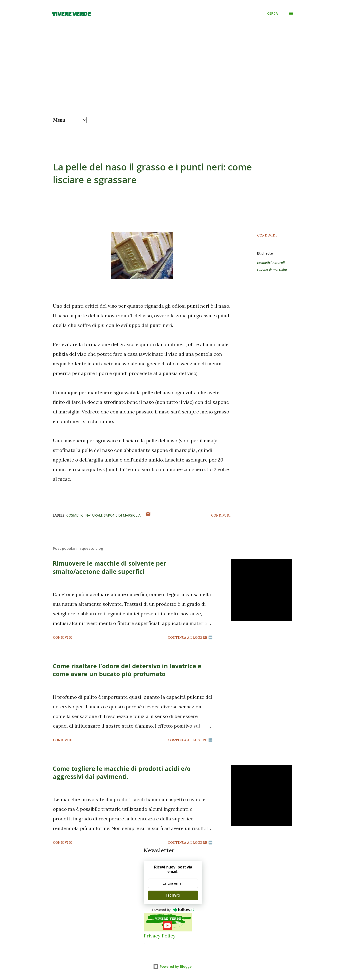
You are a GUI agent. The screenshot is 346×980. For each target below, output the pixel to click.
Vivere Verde (71, 13)
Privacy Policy (160, 936)
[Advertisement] (173, 81)
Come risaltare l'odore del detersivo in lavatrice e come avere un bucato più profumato (127, 670)
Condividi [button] (267, 235)
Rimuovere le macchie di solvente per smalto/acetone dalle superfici (109, 567)
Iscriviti (173, 895)
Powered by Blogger (173, 966)
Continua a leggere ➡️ (190, 637)
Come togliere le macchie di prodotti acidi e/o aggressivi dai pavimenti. (122, 772)
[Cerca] (272, 13)
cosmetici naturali (271, 263)
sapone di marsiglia (272, 269)
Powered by (173, 910)
